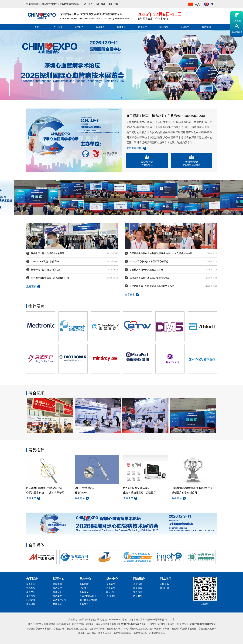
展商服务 (79, 27)
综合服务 (164, 27)
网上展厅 (143, 27)
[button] (122, 98)
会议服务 (185, 27)
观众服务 (100, 27)
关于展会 (58, 27)
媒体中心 (121, 27)
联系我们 (206, 27)
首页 (37, 27)
